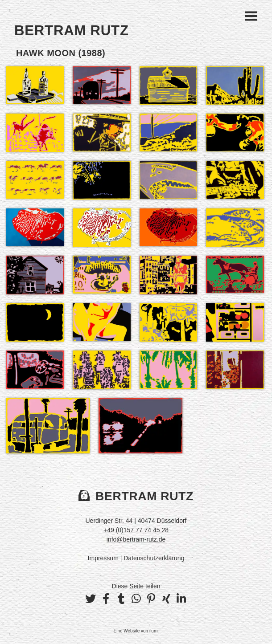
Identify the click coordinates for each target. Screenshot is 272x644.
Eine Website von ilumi (136, 631)
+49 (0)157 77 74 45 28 (136, 530)
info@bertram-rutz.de (136, 539)
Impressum (103, 558)
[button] (91, 599)
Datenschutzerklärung (154, 558)
